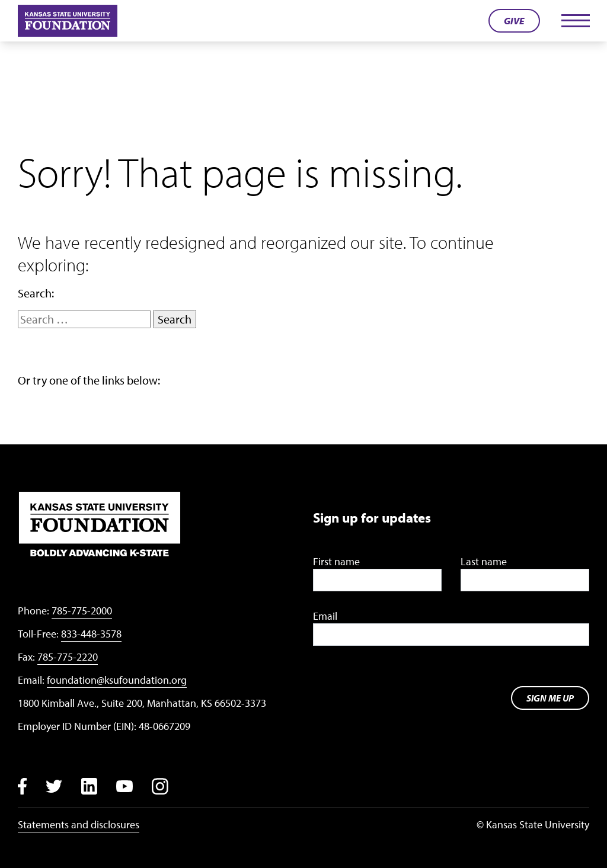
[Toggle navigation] (575, 21)
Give (514, 21)
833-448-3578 (91, 634)
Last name (484, 561)
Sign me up (550, 698)
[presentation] (403, 687)
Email (325, 616)
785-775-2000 (82, 611)
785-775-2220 (68, 657)
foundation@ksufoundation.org (117, 680)
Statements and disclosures (79, 824)
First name (336, 561)
